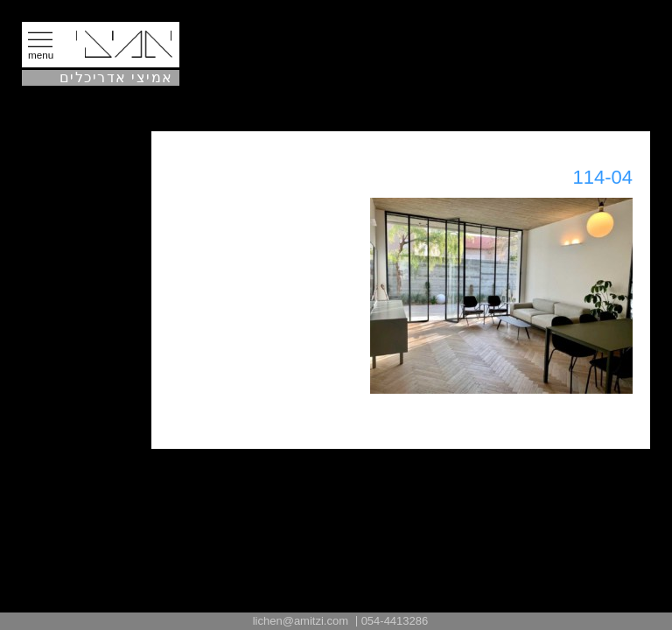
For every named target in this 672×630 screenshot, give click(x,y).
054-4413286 (395, 621)
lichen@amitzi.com (301, 621)
